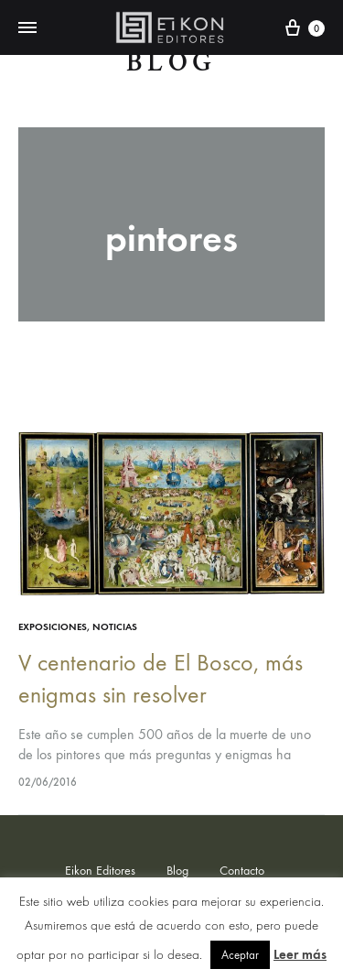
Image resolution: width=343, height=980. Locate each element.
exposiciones (53, 627)
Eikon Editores (100, 871)
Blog (171, 63)
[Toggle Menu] (27, 28)
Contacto (242, 871)
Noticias (115, 627)
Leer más (300, 954)
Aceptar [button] (240, 955)
